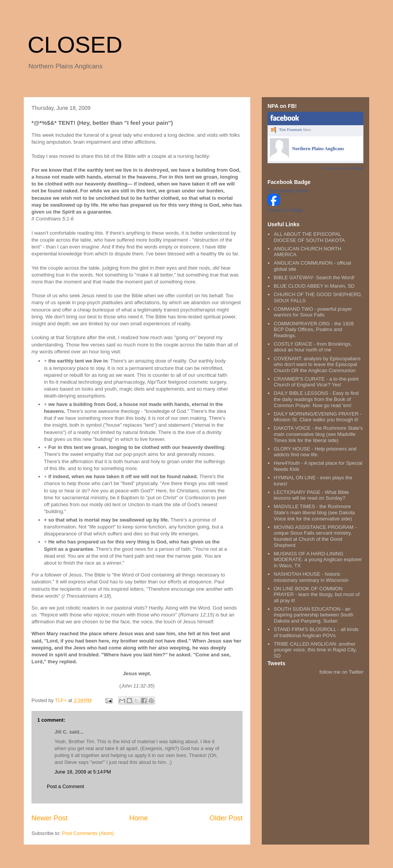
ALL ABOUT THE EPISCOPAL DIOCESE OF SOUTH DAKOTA (309, 237)
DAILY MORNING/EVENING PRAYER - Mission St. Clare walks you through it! (318, 417)
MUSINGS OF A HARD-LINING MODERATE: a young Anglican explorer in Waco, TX (318, 560)
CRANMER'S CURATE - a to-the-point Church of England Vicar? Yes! (316, 382)
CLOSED (75, 45)
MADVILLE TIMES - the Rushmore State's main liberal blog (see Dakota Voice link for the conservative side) (314, 512)
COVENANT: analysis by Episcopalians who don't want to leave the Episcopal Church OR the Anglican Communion (317, 364)
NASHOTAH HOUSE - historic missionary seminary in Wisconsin (311, 577)
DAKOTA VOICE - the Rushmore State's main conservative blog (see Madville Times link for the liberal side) (318, 434)
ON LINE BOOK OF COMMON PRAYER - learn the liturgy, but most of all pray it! (317, 595)
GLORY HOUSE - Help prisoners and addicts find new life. (315, 452)
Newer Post (50, 818)
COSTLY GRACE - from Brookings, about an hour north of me (313, 347)
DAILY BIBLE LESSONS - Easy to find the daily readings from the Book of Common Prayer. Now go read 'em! (316, 399)
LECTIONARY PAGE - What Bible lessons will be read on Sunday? (311, 495)
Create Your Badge (285, 210)
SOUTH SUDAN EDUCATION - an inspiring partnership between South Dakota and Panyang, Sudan (313, 615)
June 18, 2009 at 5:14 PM (83, 772)
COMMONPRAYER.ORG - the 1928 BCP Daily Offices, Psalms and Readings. (314, 330)
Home (139, 818)
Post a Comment (65, 786)
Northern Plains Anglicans (318, 149)
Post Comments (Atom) (88, 833)
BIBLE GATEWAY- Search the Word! (314, 277)
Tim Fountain (291, 129)
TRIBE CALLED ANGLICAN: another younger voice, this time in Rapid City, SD (315, 650)
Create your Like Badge (343, 168)
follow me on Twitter (341, 672)
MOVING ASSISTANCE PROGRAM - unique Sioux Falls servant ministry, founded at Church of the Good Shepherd (315, 536)
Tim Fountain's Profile (288, 191)
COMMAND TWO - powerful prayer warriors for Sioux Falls (313, 312)
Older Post (226, 818)
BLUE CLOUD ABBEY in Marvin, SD (314, 286)
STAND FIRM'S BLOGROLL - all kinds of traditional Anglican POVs (316, 632)
